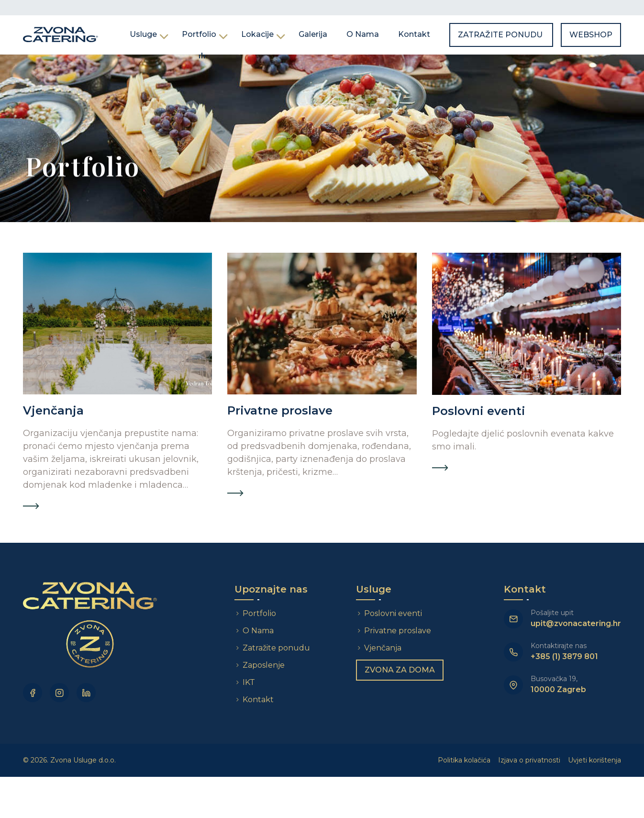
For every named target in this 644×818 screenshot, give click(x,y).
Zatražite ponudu (501, 35)
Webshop (591, 35)
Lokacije (257, 34)
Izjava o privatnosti (529, 760)
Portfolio (199, 34)
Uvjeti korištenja (594, 760)
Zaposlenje (264, 665)
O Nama (363, 34)
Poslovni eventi (393, 613)
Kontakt (414, 34)
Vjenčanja (383, 648)
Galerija (313, 34)
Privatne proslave (398, 631)
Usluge (143, 34)
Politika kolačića (464, 760)
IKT (249, 682)
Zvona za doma (400, 670)
